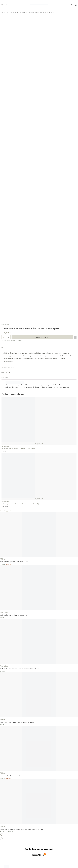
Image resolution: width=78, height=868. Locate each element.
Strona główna (7, 12)
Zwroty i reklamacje (8, 822)
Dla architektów (7, 836)
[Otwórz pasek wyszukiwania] (7, 5)
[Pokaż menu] (2, 5)
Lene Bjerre (6, 176)
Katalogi (5, 852)
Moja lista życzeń (8, 847)
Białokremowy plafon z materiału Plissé (14, 414)
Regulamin (6, 824)
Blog (4, 855)
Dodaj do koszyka (42, 189)
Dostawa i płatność (8, 819)
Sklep (16, 12)
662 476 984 (7, 807)
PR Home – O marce (9, 833)
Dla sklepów (6, 838)
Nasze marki (6, 850)
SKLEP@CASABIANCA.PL (11, 810)
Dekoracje (23, 12)
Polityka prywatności (9, 826)
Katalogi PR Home (8, 840)
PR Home (3, 411)
